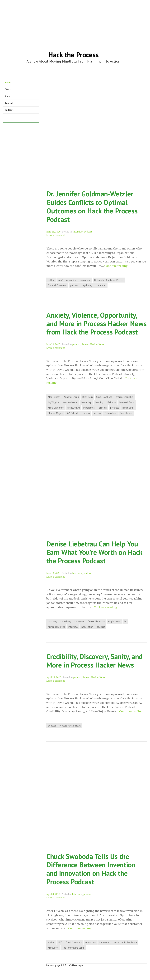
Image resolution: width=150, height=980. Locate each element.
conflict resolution (67, 280)
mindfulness (89, 408)
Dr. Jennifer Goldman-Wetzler (109, 280)
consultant (85, 280)
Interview (78, 232)
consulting (66, 621)
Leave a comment (56, 235)
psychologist (88, 285)
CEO (60, 942)
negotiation (87, 627)
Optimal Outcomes (57, 285)
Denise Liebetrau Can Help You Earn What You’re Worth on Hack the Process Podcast (94, 552)
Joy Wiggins (54, 402)
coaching (52, 621)
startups (86, 413)
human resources (56, 627)
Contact (9, 103)
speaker (102, 285)
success (97, 413)
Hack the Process (73, 55)
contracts (79, 621)
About (8, 96)
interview (73, 627)
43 (70, 965)
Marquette (53, 948)
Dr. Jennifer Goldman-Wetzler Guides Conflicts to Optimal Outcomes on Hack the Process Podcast (92, 206)
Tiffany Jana (110, 413)
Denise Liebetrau (96, 621)
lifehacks (111, 402)
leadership (86, 402)
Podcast (9, 110)
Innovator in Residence (125, 942)
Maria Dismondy (56, 408)
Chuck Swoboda (104, 397)
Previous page (53, 965)
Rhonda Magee (55, 413)
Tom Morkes (126, 413)
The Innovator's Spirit (73, 948)
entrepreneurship (124, 397)
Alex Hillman (54, 397)
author (51, 280)
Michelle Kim (73, 408)
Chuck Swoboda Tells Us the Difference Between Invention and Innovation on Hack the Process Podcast (91, 869)
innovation (105, 942)
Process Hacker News (93, 344)
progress (115, 408)
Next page (77, 965)
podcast (88, 232)
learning (99, 402)
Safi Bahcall (72, 413)
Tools (8, 89)
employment (115, 621)
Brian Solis (88, 397)
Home (8, 82)
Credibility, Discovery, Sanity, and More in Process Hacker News (94, 661)
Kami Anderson (70, 402)
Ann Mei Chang (71, 397)
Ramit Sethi (128, 408)
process (103, 408)
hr (125, 621)
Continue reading (116, 266)
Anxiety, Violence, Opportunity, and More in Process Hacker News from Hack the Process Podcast (96, 323)
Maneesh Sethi (127, 402)
